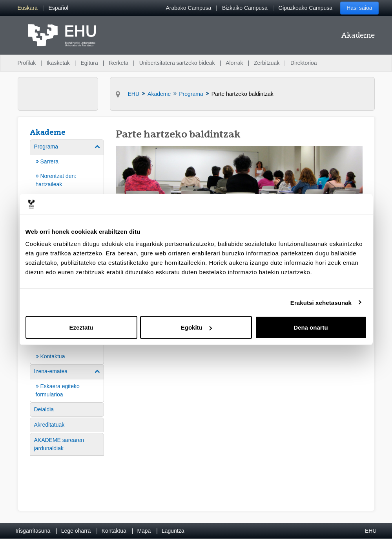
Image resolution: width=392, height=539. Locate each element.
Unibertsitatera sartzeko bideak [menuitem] (177, 63)
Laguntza (173, 531)
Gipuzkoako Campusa (305, 8)
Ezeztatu (81, 327)
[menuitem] (28, 8)
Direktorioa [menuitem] (304, 63)
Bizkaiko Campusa (245, 8)
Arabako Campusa (188, 8)
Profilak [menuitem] (27, 63)
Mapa (144, 531)
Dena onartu (311, 327)
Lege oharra (76, 531)
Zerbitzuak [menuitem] (267, 63)
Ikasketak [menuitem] (58, 63)
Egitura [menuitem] (89, 63)
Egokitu (196, 327)
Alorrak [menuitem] (234, 63)
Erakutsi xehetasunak (321, 302)
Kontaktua (114, 531)
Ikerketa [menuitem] (119, 63)
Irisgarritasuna (33, 531)
